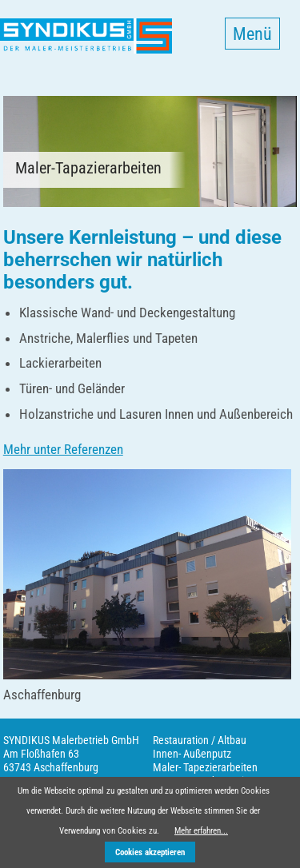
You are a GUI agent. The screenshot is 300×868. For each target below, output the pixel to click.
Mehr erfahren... (201, 831)
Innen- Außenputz (192, 754)
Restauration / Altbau (200, 740)
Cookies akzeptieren (150, 852)
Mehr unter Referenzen (63, 449)
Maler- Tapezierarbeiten (205, 767)
